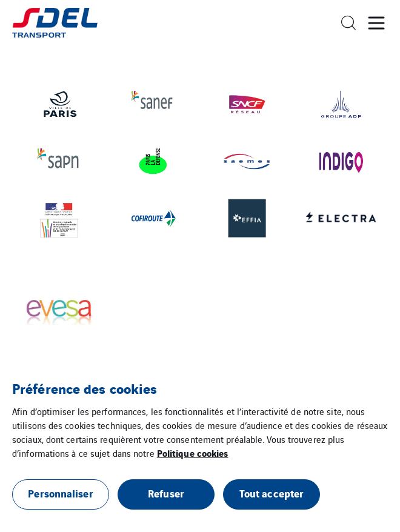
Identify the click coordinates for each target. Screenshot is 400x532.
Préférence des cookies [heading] (85, 388)
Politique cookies (193, 453)
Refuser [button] (166, 493)
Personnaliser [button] (60, 493)
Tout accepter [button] (272, 493)
